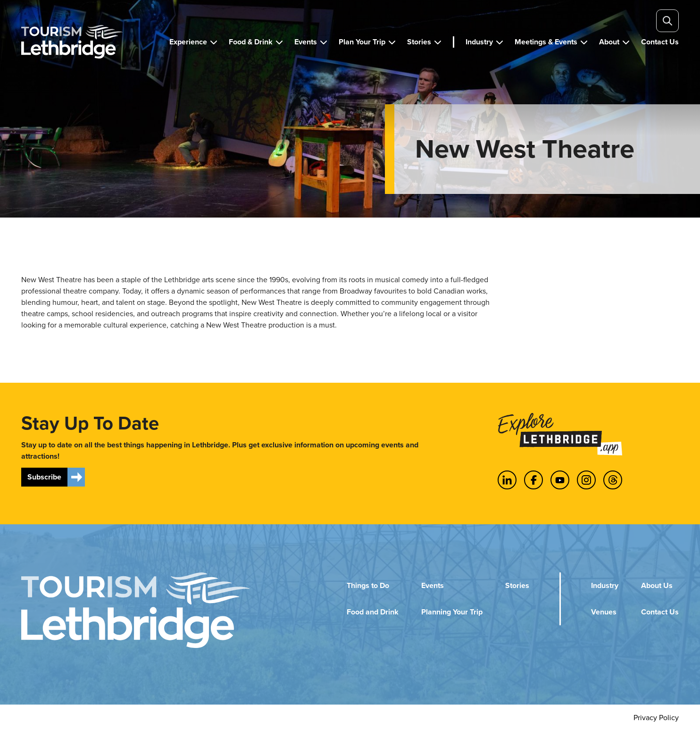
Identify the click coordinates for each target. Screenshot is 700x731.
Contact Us (660, 612)
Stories (517, 585)
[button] (193, 42)
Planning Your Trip (452, 612)
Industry (605, 585)
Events (433, 585)
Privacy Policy (656, 718)
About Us (657, 585)
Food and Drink (373, 612)
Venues (604, 612)
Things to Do (368, 585)
